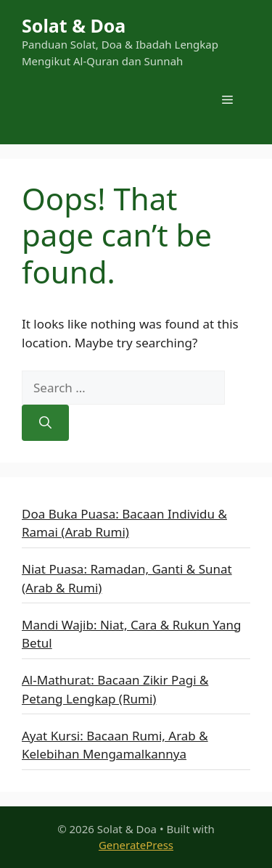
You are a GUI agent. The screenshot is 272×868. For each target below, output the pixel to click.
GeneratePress (136, 845)
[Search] (45, 423)
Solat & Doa (74, 25)
